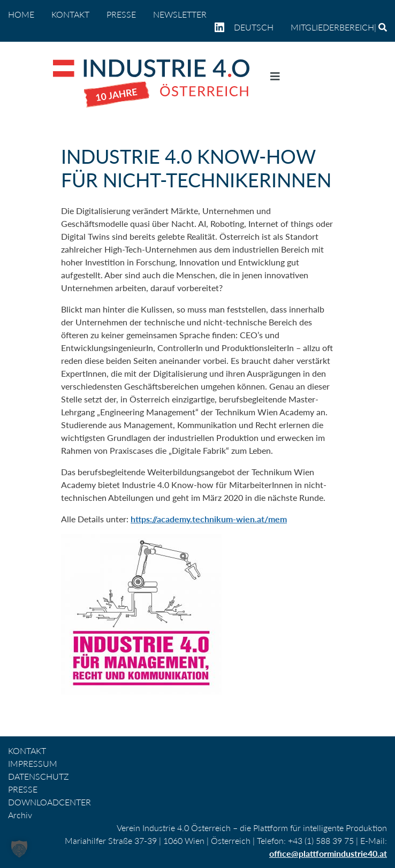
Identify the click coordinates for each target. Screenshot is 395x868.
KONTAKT (70, 14)
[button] (19, 849)
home (21, 14)
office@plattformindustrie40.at (328, 853)
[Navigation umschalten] (275, 79)
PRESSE (121, 14)
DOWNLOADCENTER (50, 802)
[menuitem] (258, 27)
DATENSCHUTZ (39, 776)
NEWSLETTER (180, 14)
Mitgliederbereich (332, 27)
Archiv (20, 815)
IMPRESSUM (33, 763)
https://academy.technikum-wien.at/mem (209, 519)
